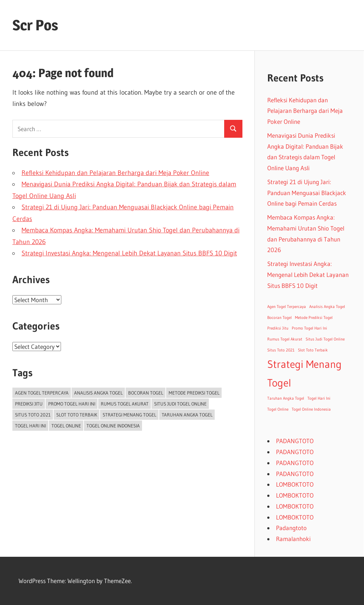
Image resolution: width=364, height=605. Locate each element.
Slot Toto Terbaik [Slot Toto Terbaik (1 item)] (77, 415)
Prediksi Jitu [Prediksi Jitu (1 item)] (29, 404)
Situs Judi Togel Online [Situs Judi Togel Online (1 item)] (180, 404)
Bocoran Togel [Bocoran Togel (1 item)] (146, 393)
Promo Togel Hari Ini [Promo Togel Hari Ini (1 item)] (72, 404)
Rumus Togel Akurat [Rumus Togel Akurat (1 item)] (125, 404)
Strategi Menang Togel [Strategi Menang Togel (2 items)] (129, 415)
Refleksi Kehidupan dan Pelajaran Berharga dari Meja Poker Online (115, 173)
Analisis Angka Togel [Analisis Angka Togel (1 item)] (98, 393)
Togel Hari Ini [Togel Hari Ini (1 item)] (30, 426)
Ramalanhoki (293, 539)
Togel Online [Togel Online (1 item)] (66, 426)
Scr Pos (35, 25)
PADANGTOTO (295, 441)
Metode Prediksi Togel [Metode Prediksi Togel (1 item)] (194, 393)
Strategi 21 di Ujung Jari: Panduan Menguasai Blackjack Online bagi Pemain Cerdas (307, 193)
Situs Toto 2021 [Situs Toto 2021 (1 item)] (33, 415)
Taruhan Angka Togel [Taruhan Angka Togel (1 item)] (187, 415)
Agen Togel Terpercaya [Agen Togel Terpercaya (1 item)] (42, 393)
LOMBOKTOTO (295, 484)
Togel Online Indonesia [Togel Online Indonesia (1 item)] (113, 426)
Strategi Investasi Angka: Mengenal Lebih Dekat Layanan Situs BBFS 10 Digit (129, 253)
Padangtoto (291, 528)
